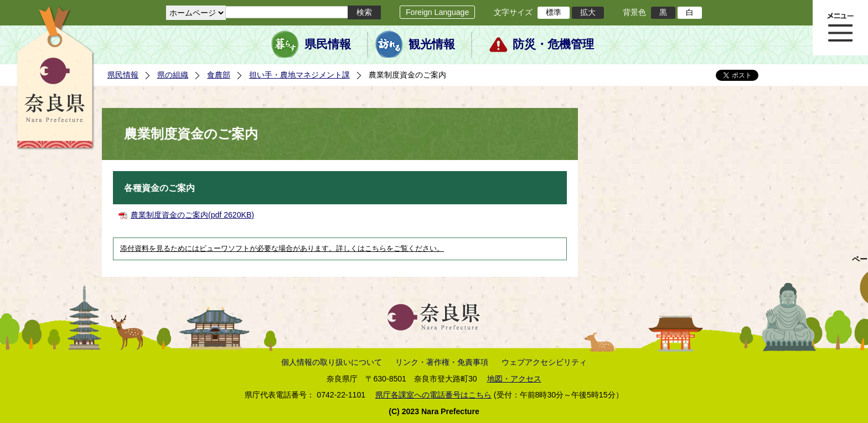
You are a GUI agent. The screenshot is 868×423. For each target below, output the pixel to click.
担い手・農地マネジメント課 (299, 75)
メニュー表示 (840, 28)
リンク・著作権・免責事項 (442, 362)
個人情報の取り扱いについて (332, 362)
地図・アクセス (514, 379)
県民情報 (328, 44)
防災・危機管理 (553, 44)
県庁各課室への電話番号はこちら (433, 395)
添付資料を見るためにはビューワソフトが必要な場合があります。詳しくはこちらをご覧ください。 (282, 249)
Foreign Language (437, 12)
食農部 (219, 75)
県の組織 (173, 75)
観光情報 (432, 44)
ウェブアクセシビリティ (544, 362)
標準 (554, 12)
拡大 (588, 12)
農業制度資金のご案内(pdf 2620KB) (192, 215)
